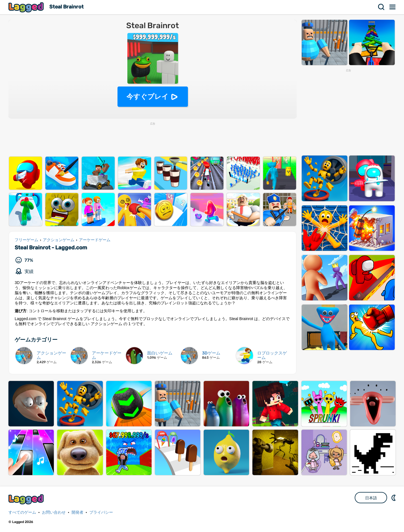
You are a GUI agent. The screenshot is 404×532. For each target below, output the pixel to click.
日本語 (371, 498)
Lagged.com (27, 499)
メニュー (393, 7)
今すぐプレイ (147, 97)
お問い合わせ (54, 512)
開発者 (77, 512)
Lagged (27, 7)
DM (394, 498)
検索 (381, 7)
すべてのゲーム (22, 512)
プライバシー (101, 512)
